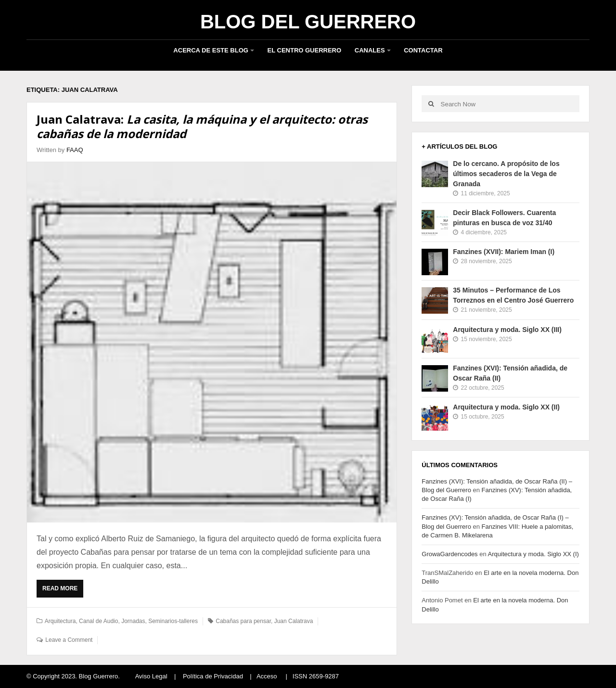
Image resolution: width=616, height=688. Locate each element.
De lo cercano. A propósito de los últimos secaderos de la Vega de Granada (506, 174)
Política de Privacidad (213, 676)
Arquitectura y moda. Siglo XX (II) (506, 407)
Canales (370, 50)
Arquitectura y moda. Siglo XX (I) (533, 554)
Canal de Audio (98, 621)
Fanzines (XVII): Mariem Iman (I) (504, 252)
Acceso (267, 676)
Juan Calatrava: (202, 126)
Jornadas (133, 621)
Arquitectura (60, 621)
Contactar (423, 50)
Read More (62, 591)
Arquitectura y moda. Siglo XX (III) (507, 330)
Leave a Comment (69, 640)
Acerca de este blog (211, 50)
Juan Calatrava (294, 621)
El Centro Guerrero (305, 50)
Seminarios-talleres (173, 621)
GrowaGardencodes (449, 554)
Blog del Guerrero (308, 22)
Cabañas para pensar (243, 621)
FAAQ (75, 150)
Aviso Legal (151, 676)
